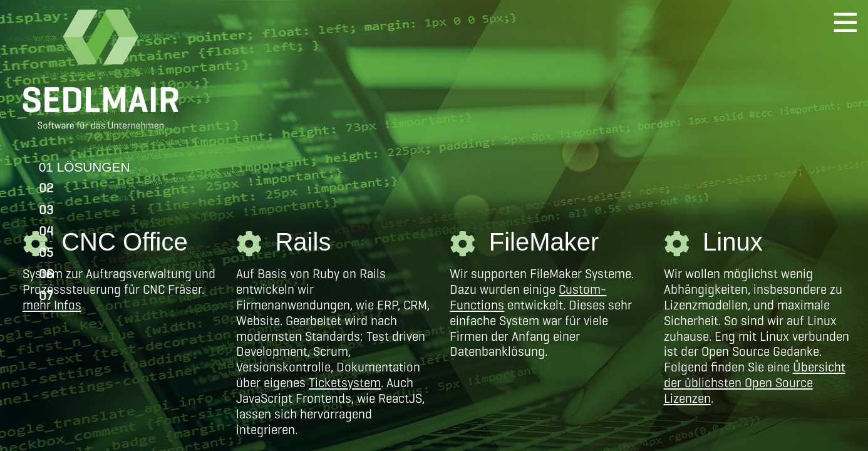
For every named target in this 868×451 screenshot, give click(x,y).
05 (46, 252)
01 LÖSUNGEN (85, 167)
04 (46, 231)
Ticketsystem (345, 382)
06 (46, 273)
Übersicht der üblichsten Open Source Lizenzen (755, 382)
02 (46, 188)
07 (46, 295)
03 (46, 210)
